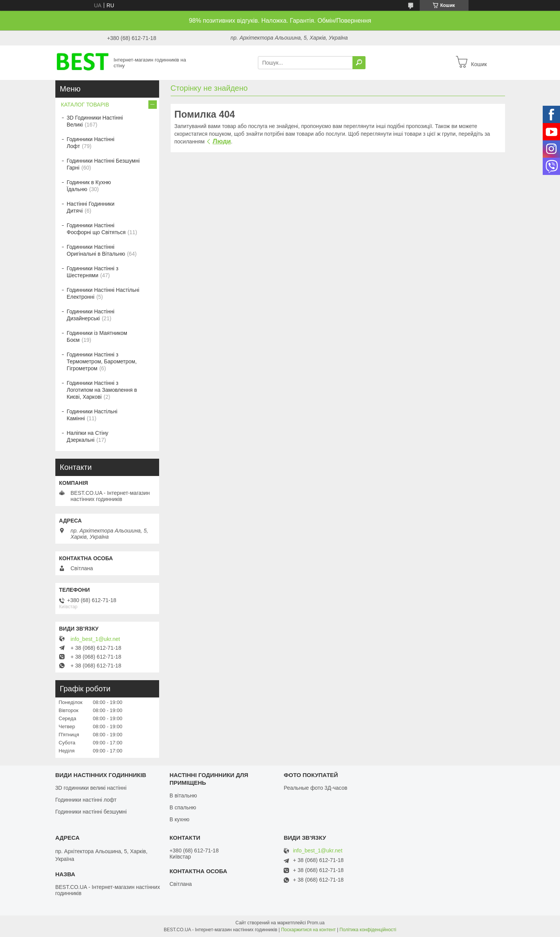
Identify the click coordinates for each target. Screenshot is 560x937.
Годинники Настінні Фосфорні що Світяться (96, 229)
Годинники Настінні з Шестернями (93, 272)
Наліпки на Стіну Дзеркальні (88, 436)
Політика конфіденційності (368, 930)
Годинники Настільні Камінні (92, 415)
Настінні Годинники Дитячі (91, 207)
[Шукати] (359, 63)
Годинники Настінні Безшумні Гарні (103, 164)
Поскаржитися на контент (308, 930)
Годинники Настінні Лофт (91, 143)
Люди (222, 141)
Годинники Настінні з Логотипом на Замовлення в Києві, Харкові (102, 390)
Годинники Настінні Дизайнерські (91, 315)
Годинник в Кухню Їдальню (89, 186)
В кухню (179, 819)
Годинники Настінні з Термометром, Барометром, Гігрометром (102, 361)
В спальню (183, 807)
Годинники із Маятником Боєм (97, 336)
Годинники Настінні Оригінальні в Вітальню (96, 250)
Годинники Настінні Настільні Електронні (103, 293)
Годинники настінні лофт (86, 800)
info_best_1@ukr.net (96, 639)
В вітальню (183, 796)
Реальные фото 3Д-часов (316, 788)
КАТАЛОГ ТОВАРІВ (85, 105)
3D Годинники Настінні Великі (95, 121)
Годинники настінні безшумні (91, 812)
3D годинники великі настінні (91, 788)
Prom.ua (316, 923)
